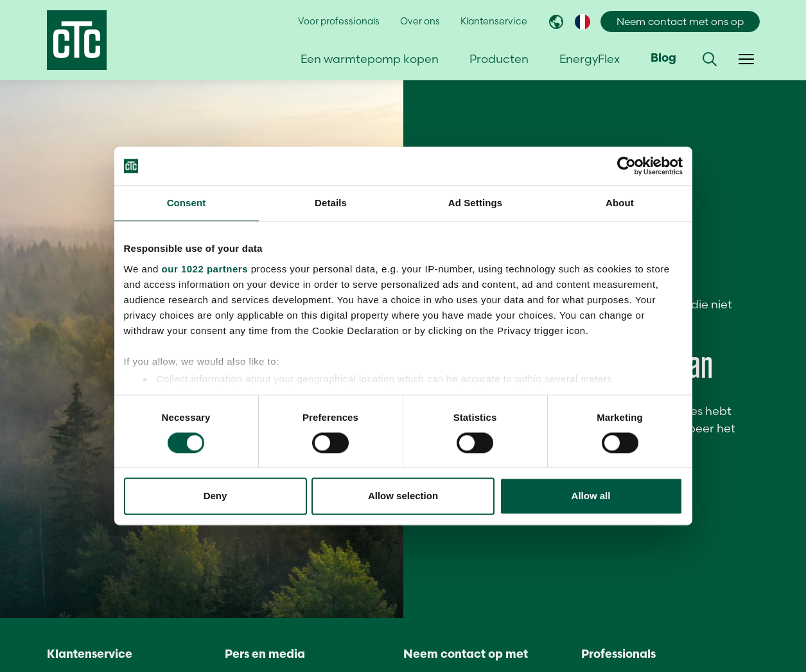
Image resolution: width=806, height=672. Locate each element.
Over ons (420, 21)
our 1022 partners (205, 269)
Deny (215, 496)
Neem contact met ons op (680, 22)
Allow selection (403, 496)
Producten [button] (499, 59)
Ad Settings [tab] (475, 203)
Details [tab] (331, 203)
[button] (710, 59)
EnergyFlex (590, 59)
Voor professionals (339, 21)
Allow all (591, 496)
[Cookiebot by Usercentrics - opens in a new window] (626, 166)
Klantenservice (494, 21)
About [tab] (620, 203)
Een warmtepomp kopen (370, 59)
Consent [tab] (187, 203)
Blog (663, 59)
